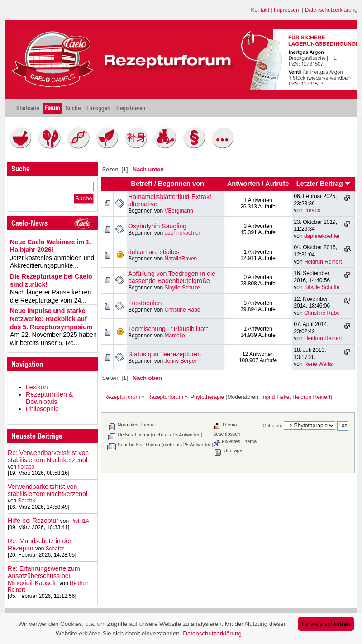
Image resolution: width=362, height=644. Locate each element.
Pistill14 (79, 521)
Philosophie (42, 409)
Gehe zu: (272, 426)
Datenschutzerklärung (331, 10)
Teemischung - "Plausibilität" (168, 329)
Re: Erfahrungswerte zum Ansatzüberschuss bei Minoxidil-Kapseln (44, 576)
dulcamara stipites (154, 252)
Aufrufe (277, 184)
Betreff (141, 184)
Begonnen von (181, 184)
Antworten (244, 184)
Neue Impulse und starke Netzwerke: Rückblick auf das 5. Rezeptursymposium (51, 319)
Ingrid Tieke (275, 397)
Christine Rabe (182, 310)
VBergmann (179, 211)
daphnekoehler (182, 233)
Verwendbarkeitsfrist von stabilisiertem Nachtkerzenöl (48, 490)
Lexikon (37, 387)
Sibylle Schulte (182, 288)
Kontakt (260, 10)
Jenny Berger (180, 361)
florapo (26, 467)
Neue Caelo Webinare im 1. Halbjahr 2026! (51, 246)
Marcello (174, 336)
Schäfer (55, 549)
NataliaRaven (181, 259)
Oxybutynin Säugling (157, 226)
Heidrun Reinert (323, 262)
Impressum (287, 10)
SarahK (27, 501)
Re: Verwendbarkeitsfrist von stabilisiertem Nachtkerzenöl (48, 456)
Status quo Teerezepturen (164, 354)
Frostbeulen (145, 303)
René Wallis (318, 364)
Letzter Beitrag (323, 184)
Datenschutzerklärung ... (215, 633)
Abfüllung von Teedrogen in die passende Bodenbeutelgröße (172, 277)
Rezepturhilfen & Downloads (49, 398)
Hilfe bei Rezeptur (33, 521)
